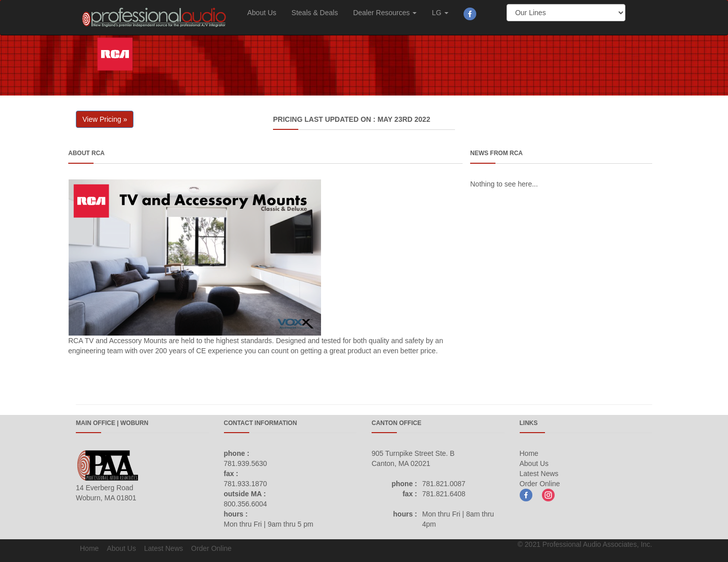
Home (529, 453)
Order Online (540, 484)
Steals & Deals (315, 13)
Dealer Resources (385, 13)
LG (440, 13)
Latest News (539, 474)
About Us (262, 13)
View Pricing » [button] (105, 119)
